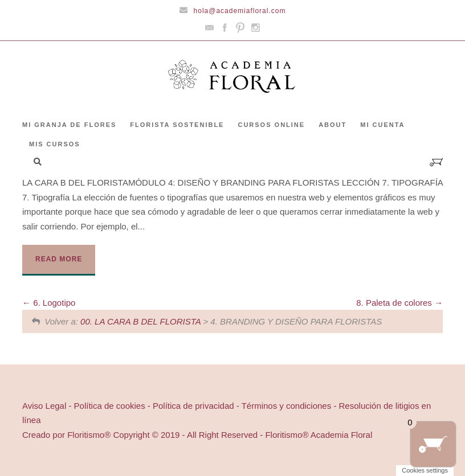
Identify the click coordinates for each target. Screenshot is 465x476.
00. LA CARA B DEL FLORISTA (140, 321)
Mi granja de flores (69, 125)
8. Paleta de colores (399, 303)
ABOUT (333, 125)
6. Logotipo (49, 303)
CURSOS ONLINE (271, 125)
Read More (59, 259)
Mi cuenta (382, 125)
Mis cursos (55, 144)
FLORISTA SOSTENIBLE (177, 125)
